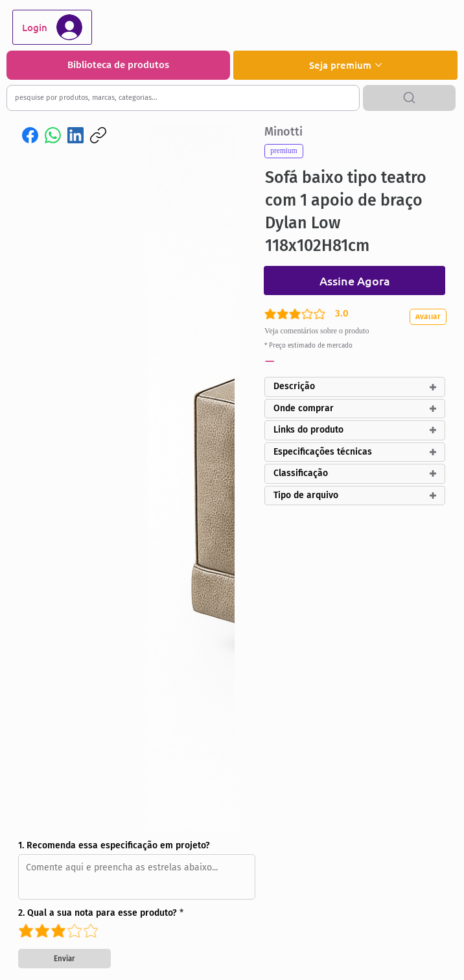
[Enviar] (64, 959)
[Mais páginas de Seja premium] (378, 65)
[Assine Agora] (354, 281)
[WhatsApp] (53, 135)
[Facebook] (30, 135)
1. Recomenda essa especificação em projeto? (114, 846)
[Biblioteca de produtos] (119, 65)
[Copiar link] (98, 135)
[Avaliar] (431, 317)
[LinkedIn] (75, 135)
